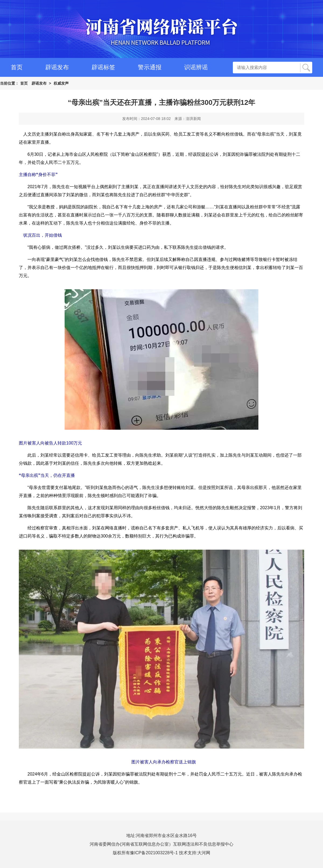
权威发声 (61, 83)
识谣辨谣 (196, 67)
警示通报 (150, 67)
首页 (17, 67)
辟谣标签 (103, 67)
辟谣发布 (57, 67)
